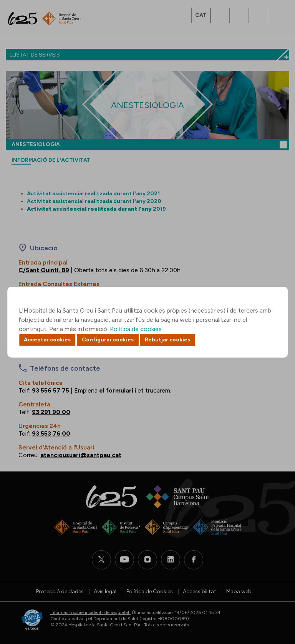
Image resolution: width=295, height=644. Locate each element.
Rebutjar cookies (167, 340)
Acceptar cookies (47, 340)
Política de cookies (136, 329)
